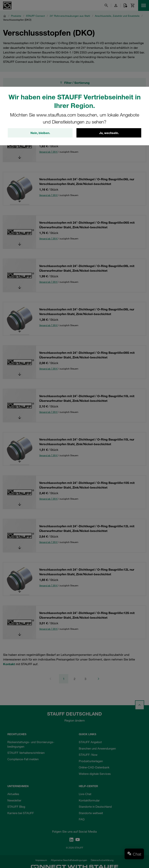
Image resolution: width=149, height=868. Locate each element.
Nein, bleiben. (40, 133)
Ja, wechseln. (109, 133)
